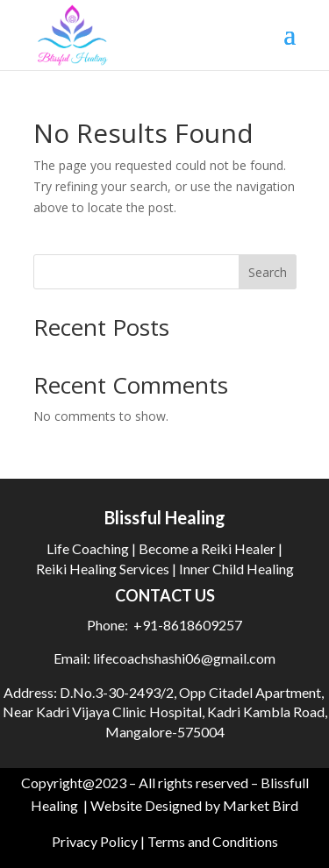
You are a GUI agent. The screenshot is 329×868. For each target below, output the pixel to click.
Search (268, 272)
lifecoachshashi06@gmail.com (183, 658)
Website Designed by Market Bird (194, 805)
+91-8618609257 (188, 625)
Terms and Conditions (213, 841)
